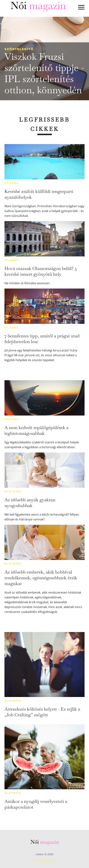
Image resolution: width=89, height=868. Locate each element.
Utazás (12, 183)
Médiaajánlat (45, 860)
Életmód (13, 491)
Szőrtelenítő (19, 49)
